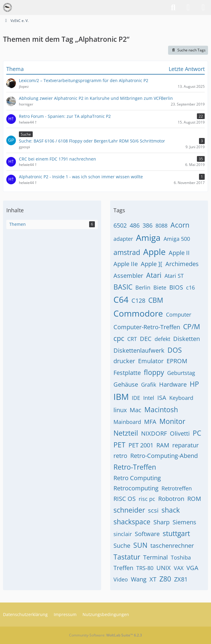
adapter (123, 239)
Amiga (148, 238)
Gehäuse (126, 384)
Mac (136, 410)
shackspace (132, 522)
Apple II (179, 253)
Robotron (171, 499)
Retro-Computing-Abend (164, 456)
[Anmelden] (188, 8)
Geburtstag (181, 373)
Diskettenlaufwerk (139, 350)
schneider (129, 510)
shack (171, 510)
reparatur (185, 445)
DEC (146, 339)
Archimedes (182, 264)
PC (197, 433)
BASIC (123, 287)
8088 (161, 225)
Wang (139, 579)
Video (121, 579)
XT (153, 579)
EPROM (177, 361)
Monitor (172, 421)
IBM (121, 397)
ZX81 (181, 579)
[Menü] (203, 8)
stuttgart (176, 533)
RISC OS (125, 499)
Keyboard (181, 398)
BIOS (176, 287)
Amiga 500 (177, 239)
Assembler (128, 276)
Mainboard (127, 422)
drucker (124, 361)
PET (119, 445)
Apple (154, 252)
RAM (163, 445)
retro (120, 456)
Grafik (149, 385)
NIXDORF (154, 433)
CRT (132, 339)
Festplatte (127, 373)
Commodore (138, 313)
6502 (120, 225)
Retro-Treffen (135, 467)
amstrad (127, 252)
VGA (192, 568)
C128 (138, 301)
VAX (179, 568)
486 (135, 225)
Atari (154, 275)
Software (147, 534)
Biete (160, 287)
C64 (121, 299)
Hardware (173, 384)
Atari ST (174, 276)
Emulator (151, 361)
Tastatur (127, 557)
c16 (190, 287)
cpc (119, 338)
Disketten (187, 339)
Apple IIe (126, 264)
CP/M (192, 327)
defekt (162, 339)
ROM (194, 499)
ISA (162, 398)
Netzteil (126, 433)
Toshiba (181, 557)
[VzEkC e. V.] (8, 8)
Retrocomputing (136, 488)
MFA (150, 422)
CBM (156, 300)
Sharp (161, 522)
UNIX (164, 568)
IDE (136, 398)
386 (148, 225)
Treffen (123, 568)
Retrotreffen (177, 488)
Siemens (184, 522)
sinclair (123, 534)
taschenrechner (172, 546)
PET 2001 (141, 445)
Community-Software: (105, 635)
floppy (154, 372)
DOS (175, 350)
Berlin (143, 287)
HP (194, 384)
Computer (179, 314)
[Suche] (173, 8)
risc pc (147, 499)
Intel (149, 398)
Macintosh (161, 409)
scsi (153, 510)
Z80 (165, 579)
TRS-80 (145, 568)
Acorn (180, 225)
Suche (122, 546)
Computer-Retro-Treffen (147, 327)
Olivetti (180, 433)
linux (120, 410)
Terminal (155, 557)
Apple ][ (152, 264)
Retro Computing (137, 478)
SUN (140, 545)
